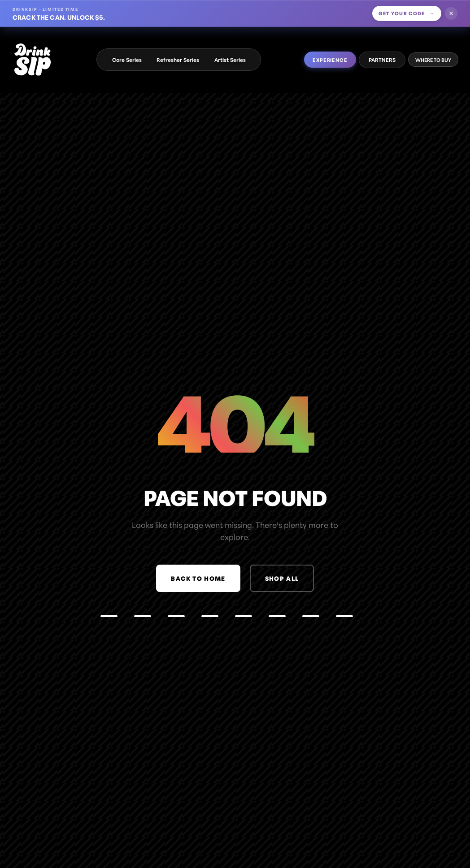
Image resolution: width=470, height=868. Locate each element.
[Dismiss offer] (451, 13)
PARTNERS (382, 59)
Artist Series (230, 59)
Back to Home (198, 578)
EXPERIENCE (330, 60)
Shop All (282, 578)
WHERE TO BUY (433, 60)
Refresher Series (178, 59)
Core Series (127, 59)
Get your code (407, 13)
